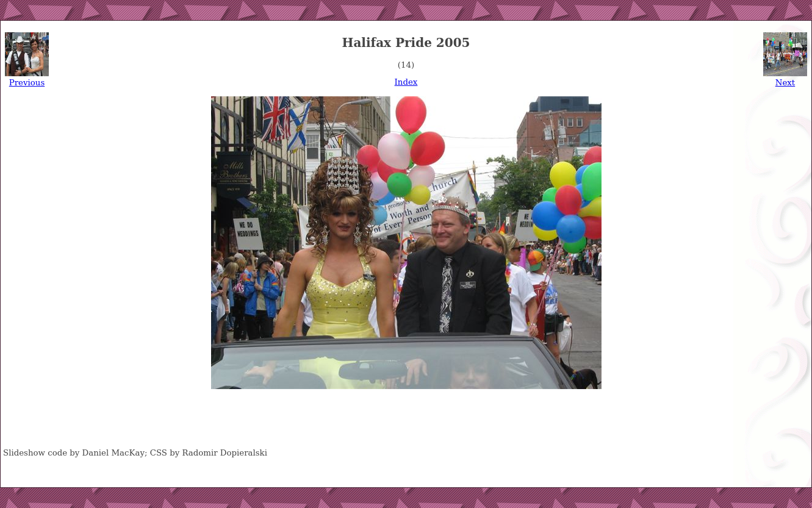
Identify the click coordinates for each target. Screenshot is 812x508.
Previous (27, 83)
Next (785, 83)
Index (406, 82)
